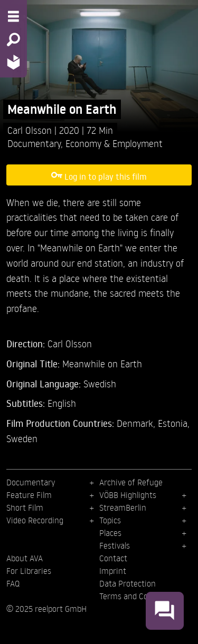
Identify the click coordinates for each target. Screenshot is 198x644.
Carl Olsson (31, 130)
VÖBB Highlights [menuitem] (128, 495)
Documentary (34, 143)
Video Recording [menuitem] (35, 520)
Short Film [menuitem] (25, 508)
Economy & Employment (114, 143)
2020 (70, 130)
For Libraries (29, 571)
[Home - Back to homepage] (13, 62)
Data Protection (128, 583)
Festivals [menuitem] (115, 545)
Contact (113, 558)
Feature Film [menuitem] (29, 495)
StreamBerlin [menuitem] (123, 508)
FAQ (13, 583)
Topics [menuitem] (110, 520)
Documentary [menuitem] (31, 482)
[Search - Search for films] (13, 40)
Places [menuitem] (110, 533)
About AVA (25, 558)
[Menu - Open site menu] (13, 16)
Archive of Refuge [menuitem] (131, 482)
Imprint (113, 571)
